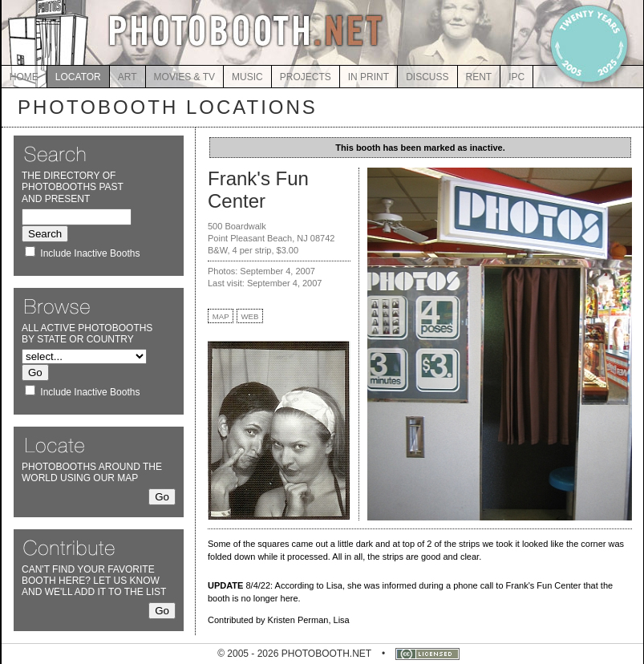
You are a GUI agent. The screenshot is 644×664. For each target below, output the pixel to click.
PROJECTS (306, 77)
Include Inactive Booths (90, 253)
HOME (24, 77)
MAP (221, 316)
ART (128, 77)
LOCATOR (78, 77)
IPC (516, 77)
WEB (250, 316)
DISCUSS (427, 77)
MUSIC (247, 77)
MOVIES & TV (184, 77)
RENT (479, 77)
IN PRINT (369, 77)
